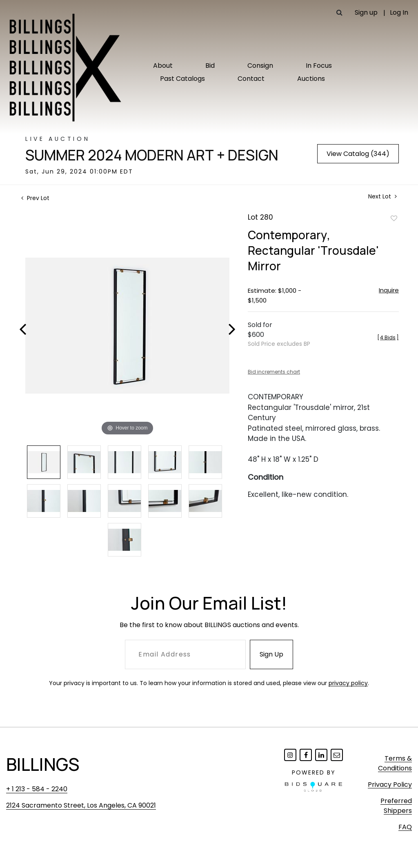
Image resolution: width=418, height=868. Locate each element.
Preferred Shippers (396, 806)
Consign (260, 66)
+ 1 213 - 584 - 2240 (37, 789)
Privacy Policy (390, 785)
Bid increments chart (274, 372)
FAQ (405, 827)
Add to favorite (394, 218)
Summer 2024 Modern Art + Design (152, 155)
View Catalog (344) (358, 154)
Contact (251, 79)
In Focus (319, 66)
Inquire (389, 290)
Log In (399, 12)
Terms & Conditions (395, 763)
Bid (210, 66)
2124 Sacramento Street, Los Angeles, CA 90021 (81, 805)
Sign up (366, 12)
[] (388, 337)
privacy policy (348, 683)
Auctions (311, 79)
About (163, 66)
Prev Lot (35, 198)
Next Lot (382, 197)
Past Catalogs (182, 79)
